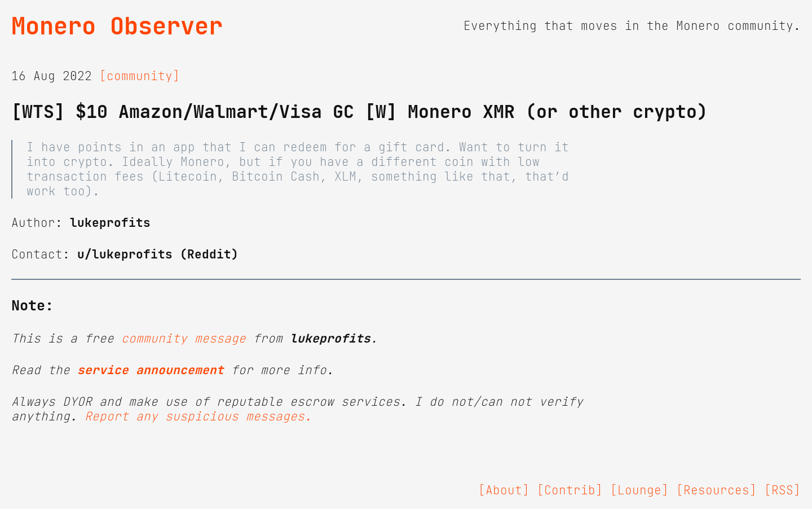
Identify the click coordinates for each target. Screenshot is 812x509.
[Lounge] (639, 490)
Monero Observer (117, 26)
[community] (140, 76)
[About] (504, 490)
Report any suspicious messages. (198, 416)
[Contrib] (570, 490)
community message (184, 339)
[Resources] (716, 490)
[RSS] (782, 490)
